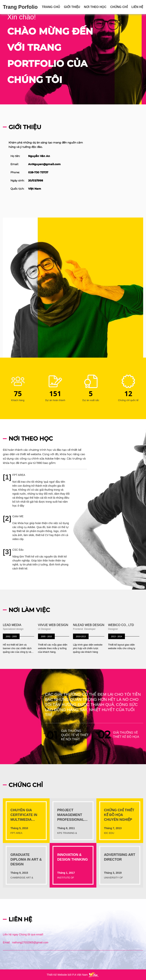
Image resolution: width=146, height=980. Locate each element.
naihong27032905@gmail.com (30, 942)
